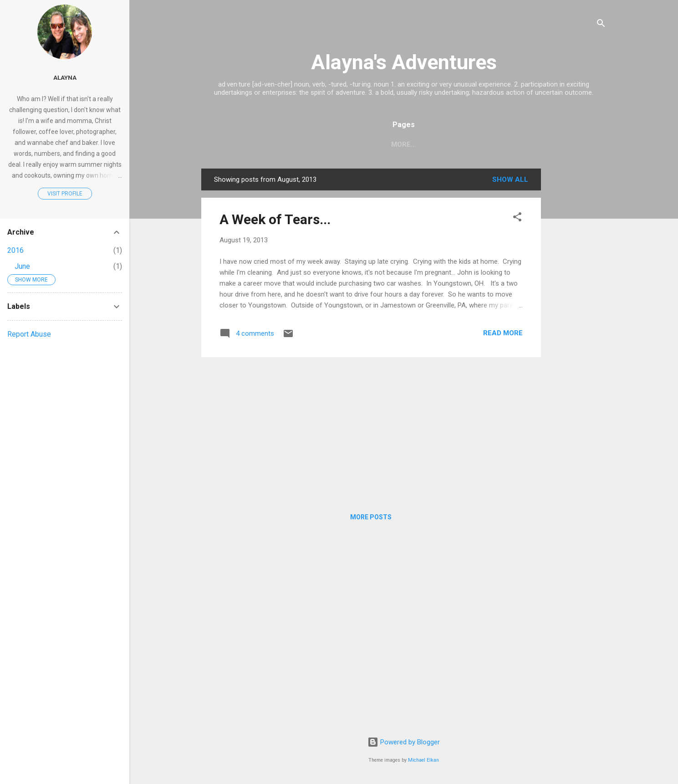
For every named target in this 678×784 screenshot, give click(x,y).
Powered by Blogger (404, 742)
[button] (517, 218)
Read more (503, 333)
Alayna (65, 77)
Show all (510, 179)
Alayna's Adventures (404, 62)
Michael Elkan (423, 760)
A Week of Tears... (275, 219)
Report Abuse (29, 334)
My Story (399, 144)
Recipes (448, 144)
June (22, 266)
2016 (15, 250)
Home (355, 144)
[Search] (601, 25)
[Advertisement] (577, 305)
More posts (371, 517)
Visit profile (65, 194)
